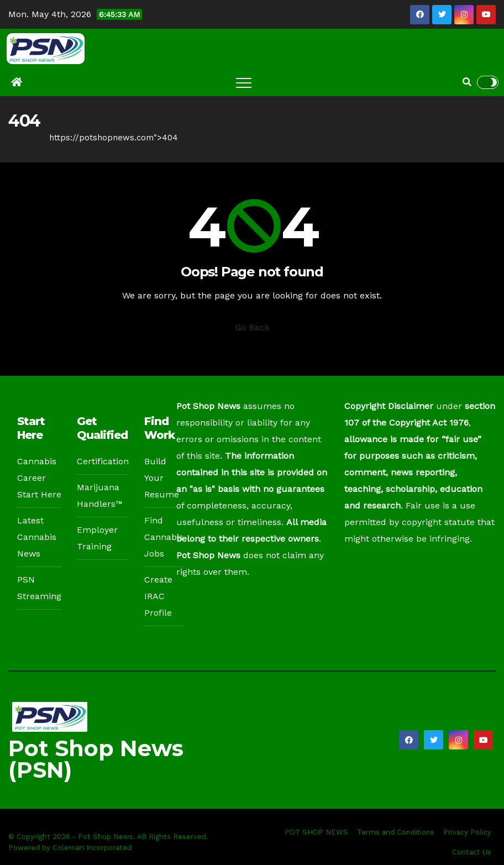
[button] (467, 82)
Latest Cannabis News (37, 537)
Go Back (252, 327)
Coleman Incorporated (92, 848)
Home (20, 138)
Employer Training (97, 538)
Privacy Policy (467, 832)
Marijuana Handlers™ (100, 496)
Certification (103, 461)
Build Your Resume (162, 478)
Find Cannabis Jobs (164, 537)
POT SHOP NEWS (316, 832)
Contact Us (472, 852)
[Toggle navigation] (244, 82)
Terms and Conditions (396, 832)
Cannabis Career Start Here (39, 478)
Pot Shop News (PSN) (96, 759)
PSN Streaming (39, 588)
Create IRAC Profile (158, 596)
